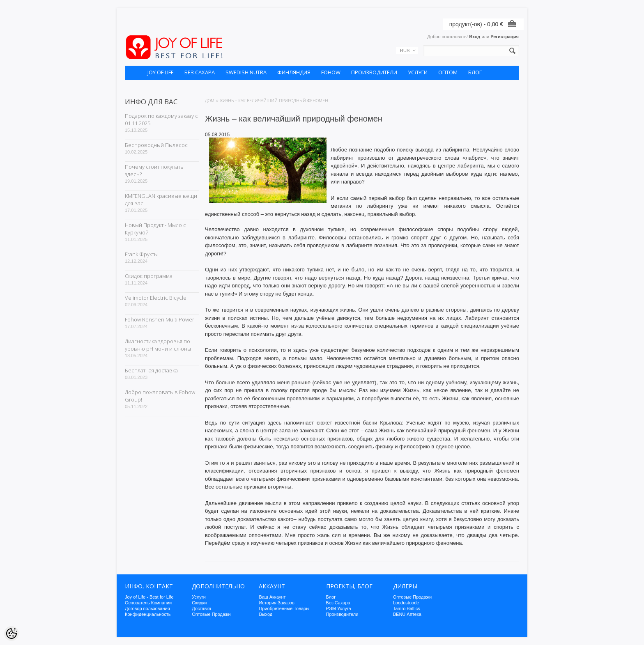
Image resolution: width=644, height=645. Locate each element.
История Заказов (276, 603)
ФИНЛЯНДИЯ (294, 72)
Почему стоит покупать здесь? (154, 170)
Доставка (201, 608)
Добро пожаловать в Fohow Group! (160, 396)
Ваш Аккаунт (272, 597)
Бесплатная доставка (151, 370)
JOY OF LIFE (161, 72)
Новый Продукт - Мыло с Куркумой (155, 229)
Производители (342, 614)
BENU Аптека (407, 614)
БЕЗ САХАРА (200, 72)
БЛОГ (475, 72)
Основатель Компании (148, 603)
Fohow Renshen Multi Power (160, 319)
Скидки (199, 603)
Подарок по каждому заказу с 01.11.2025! (161, 119)
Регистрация (505, 37)
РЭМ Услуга (339, 608)
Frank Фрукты (141, 254)
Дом (210, 101)
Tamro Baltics (407, 608)
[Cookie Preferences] (11, 634)
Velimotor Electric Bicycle (156, 298)
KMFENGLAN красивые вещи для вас (161, 200)
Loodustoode (406, 603)
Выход (266, 614)
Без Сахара (338, 603)
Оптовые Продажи (211, 614)
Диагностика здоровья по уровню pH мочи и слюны (158, 345)
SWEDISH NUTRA (246, 72)
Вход (475, 37)
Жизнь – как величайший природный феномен (274, 101)
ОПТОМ (448, 72)
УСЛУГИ (418, 72)
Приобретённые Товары (284, 608)
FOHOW (331, 72)
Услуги (199, 597)
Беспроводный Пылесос (156, 145)
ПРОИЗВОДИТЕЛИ (374, 72)
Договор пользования (147, 608)
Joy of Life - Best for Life (149, 597)
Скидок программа (149, 276)
